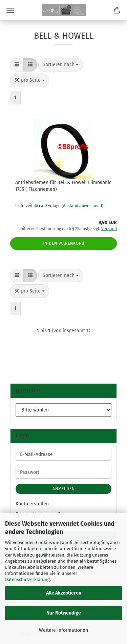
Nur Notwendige (64, 613)
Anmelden (64, 489)
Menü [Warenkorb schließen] (10, 10)
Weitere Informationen (63, 630)
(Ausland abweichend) (82, 206)
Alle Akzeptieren (64, 593)
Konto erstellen (32, 504)
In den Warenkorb (63, 243)
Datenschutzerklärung (27, 579)
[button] (17, 65)
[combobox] (61, 65)
